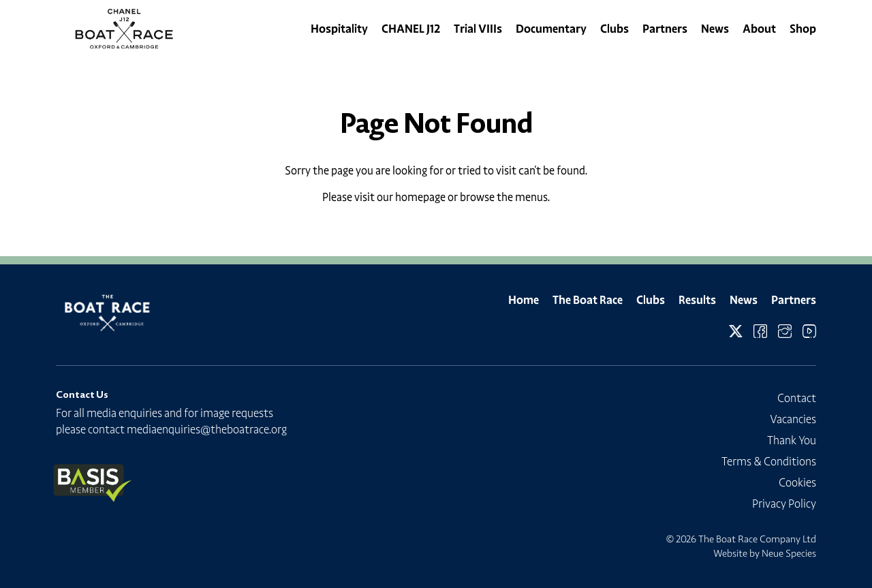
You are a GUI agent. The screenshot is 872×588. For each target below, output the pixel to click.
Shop (803, 29)
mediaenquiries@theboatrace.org (207, 429)
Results (697, 300)
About (759, 29)
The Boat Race (588, 300)
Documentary (551, 29)
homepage (420, 197)
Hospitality (339, 29)
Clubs (614, 29)
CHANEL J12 (411, 29)
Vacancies (793, 419)
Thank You (792, 440)
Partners (665, 29)
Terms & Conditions (769, 461)
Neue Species (789, 553)
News (715, 29)
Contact (797, 398)
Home (524, 300)
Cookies (797, 482)
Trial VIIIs (478, 29)
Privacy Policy (784, 504)
